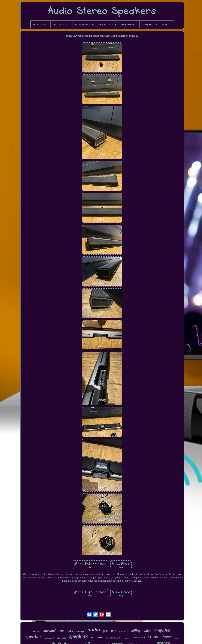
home (167, 637)
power (177, 638)
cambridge (61, 638)
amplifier (163, 630)
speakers (79, 636)
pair (106, 631)
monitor (97, 637)
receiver (126, 638)
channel (123, 631)
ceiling (136, 631)
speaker (34, 636)
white (147, 631)
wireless (139, 637)
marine (36, 631)
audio (94, 630)
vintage (80, 631)
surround (49, 631)
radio (70, 631)
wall (61, 631)
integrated (113, 638)
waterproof (49, 638)
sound (154, 637)
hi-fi (114, 631)
